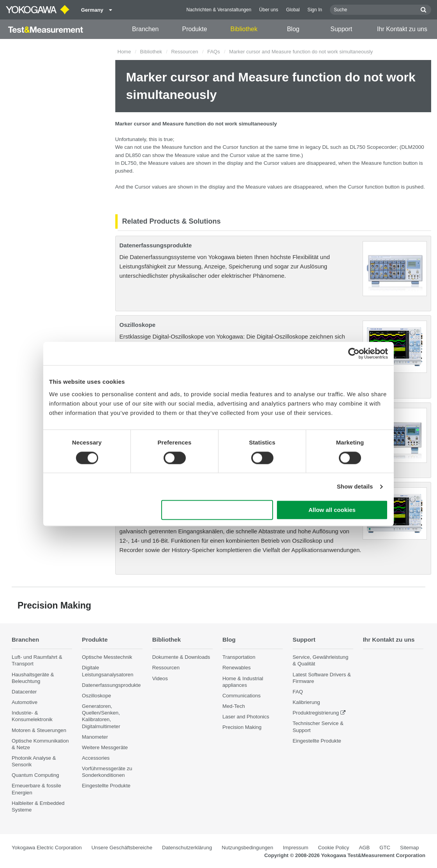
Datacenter (24, 692)
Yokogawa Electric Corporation (47, 848)
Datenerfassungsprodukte (156, 245)
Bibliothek (244, 29)
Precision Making (242, 728)
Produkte (195, 29)
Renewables (237, 668)
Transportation (239, 657)
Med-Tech (234, 706)
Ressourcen (184, 52)
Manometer (95, 737)
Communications (241, 696)
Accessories (96, 758)
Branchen (145, 29)
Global (293, 10)
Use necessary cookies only (217, 510)
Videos (160, 678)
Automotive (25, 702)
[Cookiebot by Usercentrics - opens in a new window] (354, 353)
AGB (364, 848)
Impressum (295, 848)
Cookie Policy (334, 848)
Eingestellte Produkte (106, 786)
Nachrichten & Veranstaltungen (219, 10)
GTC (385, 848)
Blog (293, 29)
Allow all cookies (332, 510)
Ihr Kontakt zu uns (402, 29)
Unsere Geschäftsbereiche (122, 848)
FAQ (298, 692)
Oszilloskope (138, 325)
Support (341, 29)
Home (124, 52)
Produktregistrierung (316, 713)
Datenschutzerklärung (187, 848)
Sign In (315, 10)
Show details (355, 486)
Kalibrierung (306, 702)
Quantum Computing (35, 775)
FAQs (214, 52)
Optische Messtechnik (107, 657)
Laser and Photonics (246, 717)
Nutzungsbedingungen (247, 848)
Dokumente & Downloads (181, 657)
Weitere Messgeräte (105, 747)
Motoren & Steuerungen (39, 730)
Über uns (269, 10)
